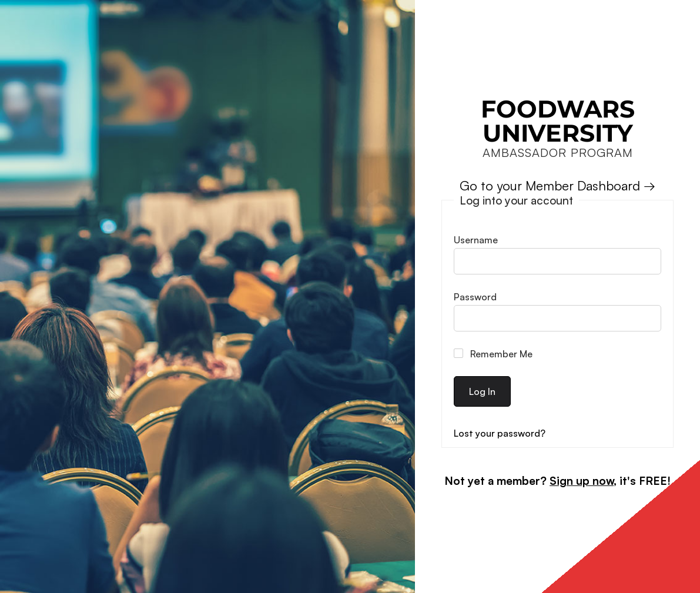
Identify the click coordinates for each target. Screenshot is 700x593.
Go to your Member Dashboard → (557, 185)
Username (476, 240)
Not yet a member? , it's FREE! (557, 481)
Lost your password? (500, 433)
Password (475, 297)
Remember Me (493, 354)
